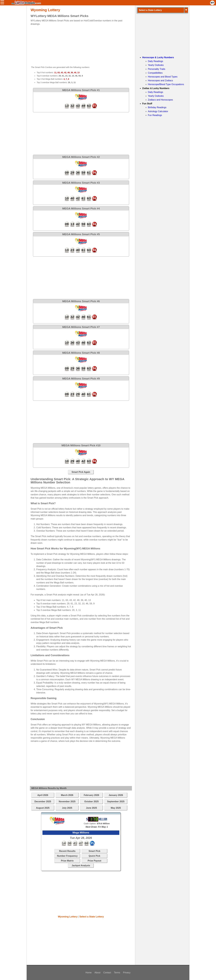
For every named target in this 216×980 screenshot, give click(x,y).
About (97, 973)
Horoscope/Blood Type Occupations (166, 84)
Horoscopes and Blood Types (163, 77)
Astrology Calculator (158, 111)
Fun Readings (155, 115)
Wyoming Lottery (68, 917)
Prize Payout (94, 861)
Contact (107, 973)
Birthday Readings (157, 107)
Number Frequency (67, 856)
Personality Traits (157, 69)
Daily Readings (156, 61)
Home (89, 973)
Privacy (127, 973)
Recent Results (67, 851)
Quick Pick (94, 856)
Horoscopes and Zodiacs (160, 80)
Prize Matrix (67, 861)
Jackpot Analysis (81, 866)
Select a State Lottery (92, 917)
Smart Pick (94, 851)
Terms (117, 973)
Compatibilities (155, 73)
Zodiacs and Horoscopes (160, 100)
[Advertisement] (78, 45)
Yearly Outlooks (156, 65)
